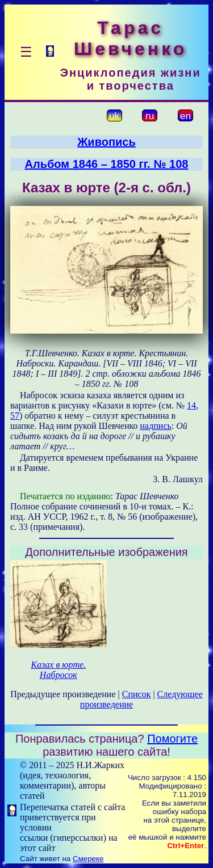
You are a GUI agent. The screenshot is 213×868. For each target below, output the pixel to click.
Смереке (88, 859)
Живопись (106, 142)
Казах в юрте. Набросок (58, 670)
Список (137, 694)
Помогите (172, 739)
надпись (155, 426)
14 (191, 405)
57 (15, 416)
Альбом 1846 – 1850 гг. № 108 (107, 164)
